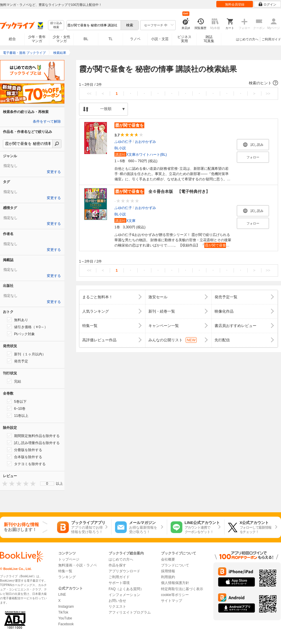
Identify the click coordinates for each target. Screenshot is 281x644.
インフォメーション (124, 595)
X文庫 (125, 221)
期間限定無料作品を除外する (33, 436)
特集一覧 (65, 571)
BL (86, 39)
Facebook (66, 624)
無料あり (18, 320)
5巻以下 (17, 401)
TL (110, 39)
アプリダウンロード (124, 571)
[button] (179, 83)
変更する (54, 172)
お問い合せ (117, 601)
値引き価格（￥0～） (27, 327)
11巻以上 (18, 415)
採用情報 (168, 571)
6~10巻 (16, 408)
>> (268, 94)
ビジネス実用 (184, 39)
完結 (14, 381)
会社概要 (168, 559)
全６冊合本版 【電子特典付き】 (162, 191)
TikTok (63, 612)
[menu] (47, 484)
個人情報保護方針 (175, 583)
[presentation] (4, 483)
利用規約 (168, 577)
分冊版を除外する (25, 450)
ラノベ (135, 39)
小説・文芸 (160, 39)
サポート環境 (119, 583)
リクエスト (117, 607)
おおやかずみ (145, 142)
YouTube (65, 618)
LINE (62, 595)
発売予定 (18, 361)
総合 (12, 39)
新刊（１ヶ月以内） (26, 354)
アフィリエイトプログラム (130, 612)
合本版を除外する (25, 457)
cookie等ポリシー (175, 595)
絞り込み (56, 25)
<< (89, 94)
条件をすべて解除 (47, 121)
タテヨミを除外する (26, 464)
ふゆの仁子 (123, 142)
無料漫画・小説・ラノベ (78, 565)
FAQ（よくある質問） (126, 589)
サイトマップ (172, 601)
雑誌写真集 (209, 39)
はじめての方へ (247, 39)
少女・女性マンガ (61, 39)
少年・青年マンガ (37, 39)
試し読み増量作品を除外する (33, 443)
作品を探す (117, 565)
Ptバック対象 (21, 334)
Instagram (66, 607)
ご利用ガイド (271, 39)
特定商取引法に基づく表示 (182, 589)
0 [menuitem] (47, 484)
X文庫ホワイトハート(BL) (141, 155)
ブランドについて (175, 565)
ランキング (67, 577)
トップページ (69, 559)
